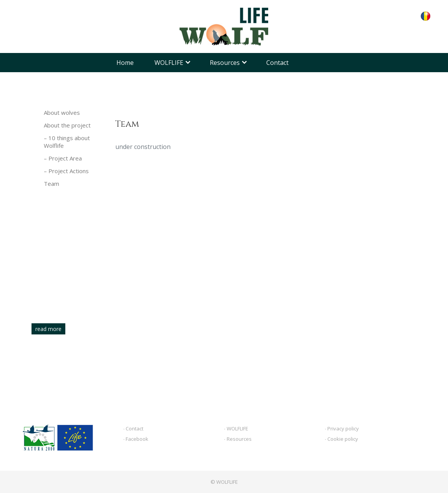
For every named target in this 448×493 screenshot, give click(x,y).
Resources (225, 63)
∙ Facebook (136, 439)
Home (125, 63)
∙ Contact (134, 428)
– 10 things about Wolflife (67, 142)
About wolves (62, 112)
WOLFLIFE (169, 63)
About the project (67, 125)
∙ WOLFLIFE (236, 428)
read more (48, 329)
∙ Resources (238, 439)
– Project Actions (66, 171)
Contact (277, 63)
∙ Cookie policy (341, 439)
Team (51, 184)
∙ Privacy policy (342, 428)
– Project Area (63, 158)
